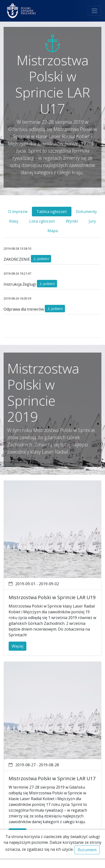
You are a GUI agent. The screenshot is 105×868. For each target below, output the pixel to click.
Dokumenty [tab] (86, 212)
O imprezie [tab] (18, 212)
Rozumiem (87, 850)
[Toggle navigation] (94, 11)
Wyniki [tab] (72, 221)
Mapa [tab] (53, 231)
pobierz (41, 259)
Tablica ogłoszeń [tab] (52, 212)
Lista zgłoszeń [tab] (42, 221)
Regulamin (60, 863)
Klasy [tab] (14, 221)
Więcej (17, 646)
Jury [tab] (92, 221)
